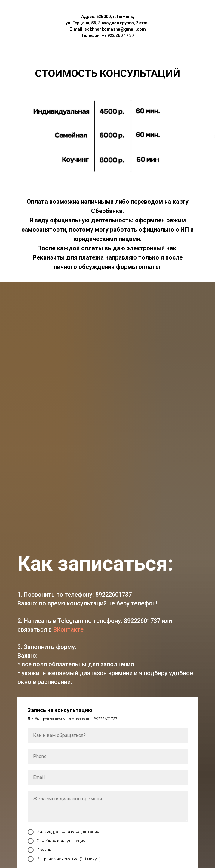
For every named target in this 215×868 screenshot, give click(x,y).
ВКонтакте (68, 629)
